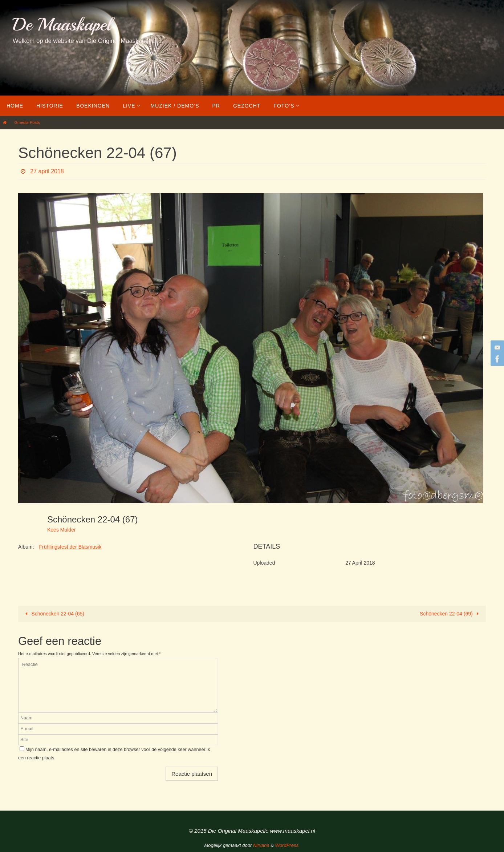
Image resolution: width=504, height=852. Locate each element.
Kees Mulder (62, 530)
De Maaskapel (62, 25)
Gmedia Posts (27, 122)
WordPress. (288, 845)
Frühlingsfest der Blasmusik (70, 547)
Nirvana (261, 845)
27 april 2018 (47, 171)
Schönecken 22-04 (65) (54, 614)
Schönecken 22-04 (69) (450, 614)
